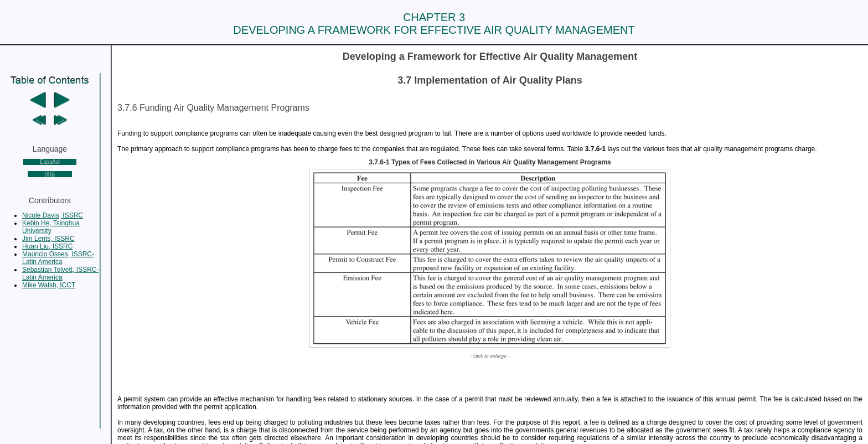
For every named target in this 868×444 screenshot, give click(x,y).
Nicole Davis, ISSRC (53, 215)
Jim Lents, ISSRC (48, 239)
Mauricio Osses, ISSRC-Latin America (58, 258)
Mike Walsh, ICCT (49, 285)
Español (50, 162)
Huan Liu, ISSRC (47, 246)
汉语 (50, 174)
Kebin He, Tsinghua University (51, 227)
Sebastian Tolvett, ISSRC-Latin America (61, 273)
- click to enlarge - (490, 356)
